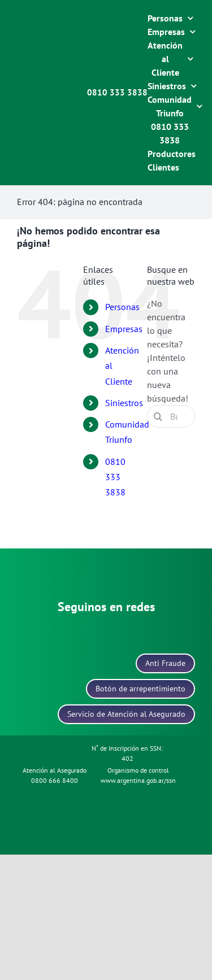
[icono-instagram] (61, 626)
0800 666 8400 (55, 780)
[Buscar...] (171, 416)
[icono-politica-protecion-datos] (56, 746)
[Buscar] (158, 416)
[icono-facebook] (84, 626)
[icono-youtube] (152, 626)
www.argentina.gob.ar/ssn (138, 780)
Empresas (124, 329)
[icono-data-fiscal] (156, 790)
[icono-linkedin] (106, 626)
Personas (122, 307)
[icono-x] (129, 626)
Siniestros (124, 403)
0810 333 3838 (117, 92)
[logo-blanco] (47, 90)
